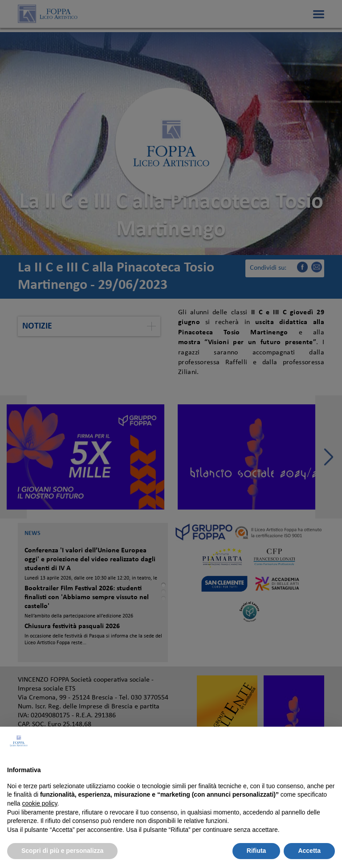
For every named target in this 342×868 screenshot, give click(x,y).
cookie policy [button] (39, 803)
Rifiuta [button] (256, 851)
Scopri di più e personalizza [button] (62, 851)
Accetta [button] (309, 851)
